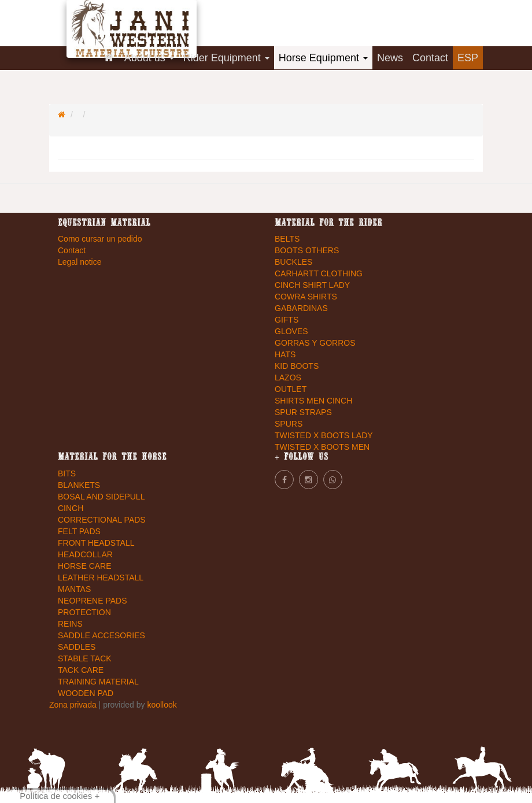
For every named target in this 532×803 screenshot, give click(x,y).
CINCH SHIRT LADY (312, 285)
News (390, 58)
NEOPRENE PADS (93, 601)
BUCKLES (293, 262)
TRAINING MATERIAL (98, 682)
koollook (162, 705)
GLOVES (291, 331)
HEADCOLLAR (85, 554)
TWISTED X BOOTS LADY (324, 435)
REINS (70, 624)
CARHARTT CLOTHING (319, 273)
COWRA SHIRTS (306, 297)
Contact (430, 58)
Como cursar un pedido (100, 239)
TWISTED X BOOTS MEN (322, 447)
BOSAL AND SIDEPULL (101, 497)
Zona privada (74, 705)
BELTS (287, 239)
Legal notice (80, 262)
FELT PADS (79, 531)
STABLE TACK (85, 658)
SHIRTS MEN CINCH (313, 401)
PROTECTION (84, 612)
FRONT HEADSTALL (96, 543)
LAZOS (288, 378)
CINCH (71, 508)
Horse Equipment (323, 58)
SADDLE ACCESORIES (101, 635)
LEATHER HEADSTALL (101, 578)
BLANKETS (79, 485)
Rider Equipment (226, 58)
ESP (468, 58)
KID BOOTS (297, 366)
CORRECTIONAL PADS (102, 520)
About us (149, 58)
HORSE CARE (85, 566)
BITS (67, 473)
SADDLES (77, 647)
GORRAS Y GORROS (315, 343)
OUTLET (291, 389)
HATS (285, 354)
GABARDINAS (301, 308)
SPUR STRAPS (303, 412)
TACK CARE (81, 670)
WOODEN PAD (86, 693)
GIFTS (287, 320)
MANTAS (74, 589)
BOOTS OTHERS (307, 250)
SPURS (289, 424)
